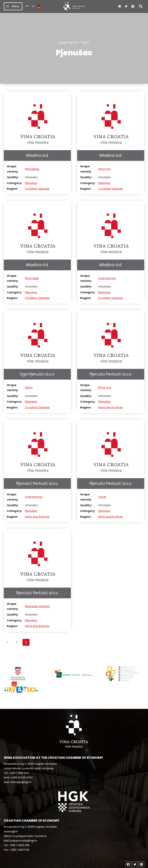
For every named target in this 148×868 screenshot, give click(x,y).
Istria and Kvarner (111, 407)
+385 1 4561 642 (19, 761)
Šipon (29, 388)
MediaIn (100, 864)
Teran (102, 497)
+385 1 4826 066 (19, 833)
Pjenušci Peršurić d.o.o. (111, 374)
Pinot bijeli (32, 278)
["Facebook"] (120, 6)
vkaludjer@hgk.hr (21, 770)
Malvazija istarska (37, 606)
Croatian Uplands (37, 189)
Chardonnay (107, 278)
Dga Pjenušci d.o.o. (37, 374)
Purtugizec (32, 169)
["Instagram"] (133, 6)
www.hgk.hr (11, 819)
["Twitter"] (126, 6)
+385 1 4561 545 (19, 838)
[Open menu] (13, 6)
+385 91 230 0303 (22, 766)
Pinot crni (105, 388)
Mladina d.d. (37, 155)
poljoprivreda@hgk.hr (24, 829)
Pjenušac (31, 183)
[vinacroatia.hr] (74, 6)
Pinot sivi (104, 169)
